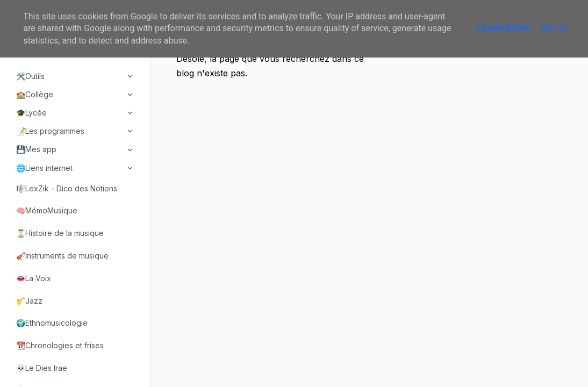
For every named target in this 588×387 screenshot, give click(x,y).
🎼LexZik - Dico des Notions (67, 188)
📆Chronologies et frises (60, 345)
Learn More (503, 28)
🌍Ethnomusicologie (52, 323)
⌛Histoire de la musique (60, 233)
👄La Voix (34, 278)
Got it (553, 28)
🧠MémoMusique (47, 210)
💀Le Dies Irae (42, 368)
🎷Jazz (29, 301)
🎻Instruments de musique (62, 256)
